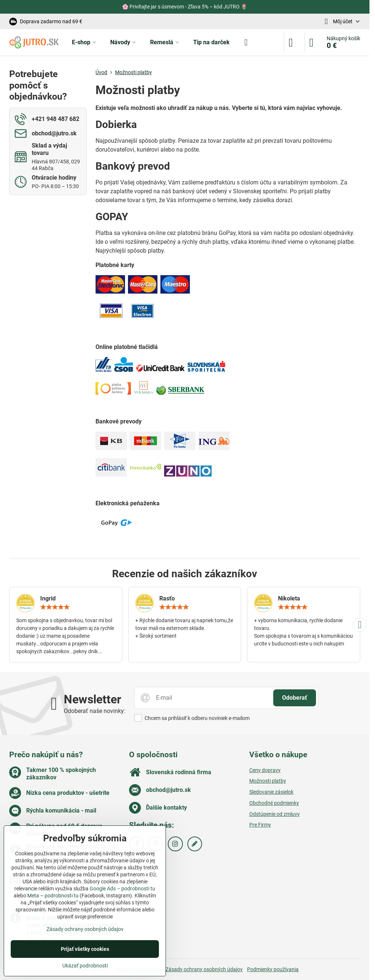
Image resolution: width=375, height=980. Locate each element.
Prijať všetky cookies (85, 949)
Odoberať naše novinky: (95, 711)
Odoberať (295, 698)
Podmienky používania (273, 969)
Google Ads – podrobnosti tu (122, 889)
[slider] (55, 607)
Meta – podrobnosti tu (53, 896)
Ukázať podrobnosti (85, 966)
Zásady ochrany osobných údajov (204, 969)
